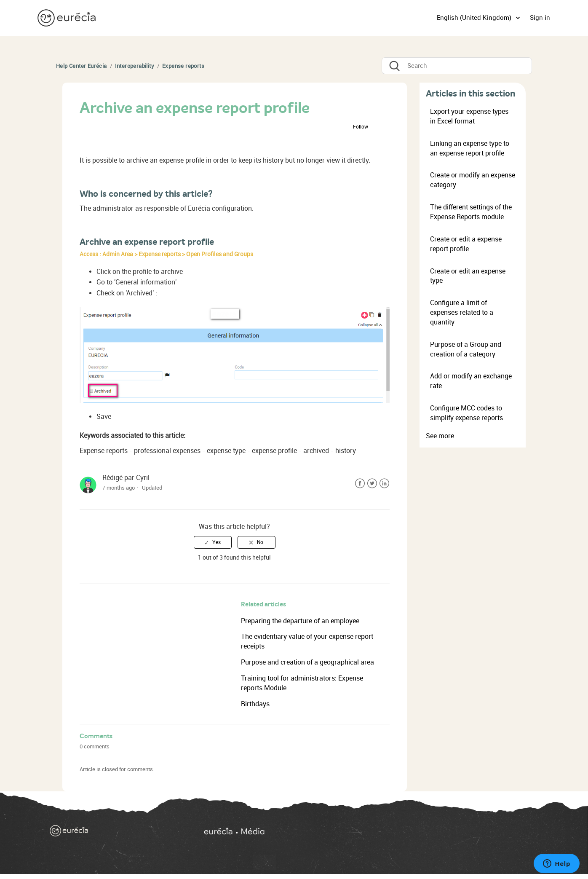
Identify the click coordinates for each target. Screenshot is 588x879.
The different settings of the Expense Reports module (471, 212)
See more (440, 436)
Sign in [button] (540, 18)
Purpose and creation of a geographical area (307, 662)
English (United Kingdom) (475, 18)
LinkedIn (384, 484)
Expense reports (183, 66)
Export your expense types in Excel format (469, 116)
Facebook (360, 484)
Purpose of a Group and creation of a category (466, 349)
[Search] (457, 66)
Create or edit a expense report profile (466, 244)
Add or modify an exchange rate (471, 381)
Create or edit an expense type (468, 276)
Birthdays (255, 704)
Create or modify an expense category (473, 180)
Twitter (372, 484)
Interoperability (135, 66)
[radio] (213, 542)
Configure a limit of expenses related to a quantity (462, 312)
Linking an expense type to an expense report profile (470, 148)
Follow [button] (361, 127)
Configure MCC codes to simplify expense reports (466, 413)
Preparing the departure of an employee (300, 621)
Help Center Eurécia (82, 66)
